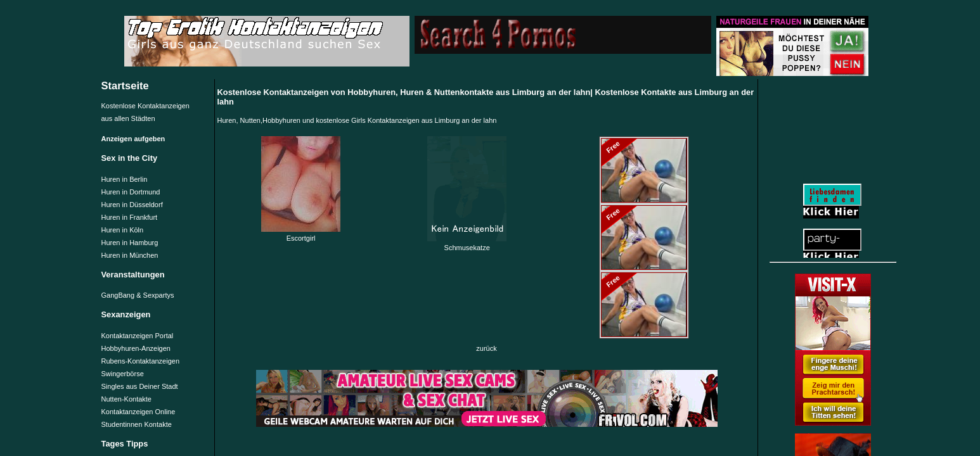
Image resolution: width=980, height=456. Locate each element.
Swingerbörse (123, 374)
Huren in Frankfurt (130, 217)
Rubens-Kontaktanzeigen (141, 361)
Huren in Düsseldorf (132, 205)
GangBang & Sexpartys (138, 295)
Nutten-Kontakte (127, 399)
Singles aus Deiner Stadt (140, 386)
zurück (486, 348)
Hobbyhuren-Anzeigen (136, 348)
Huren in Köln (123, 230)
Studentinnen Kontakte (137, 424)
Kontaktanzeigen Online (139, 412)
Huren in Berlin (125, 179)
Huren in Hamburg (130, 243)
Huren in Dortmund (131, 192)
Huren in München (130, 255)
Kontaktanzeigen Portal (138, 336)
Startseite (125, 85)
